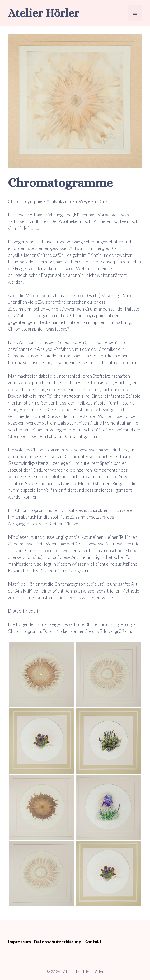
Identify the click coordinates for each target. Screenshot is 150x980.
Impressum (19, 942)
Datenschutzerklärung (58, 942)
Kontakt (93, 942)
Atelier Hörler (43, 13)
